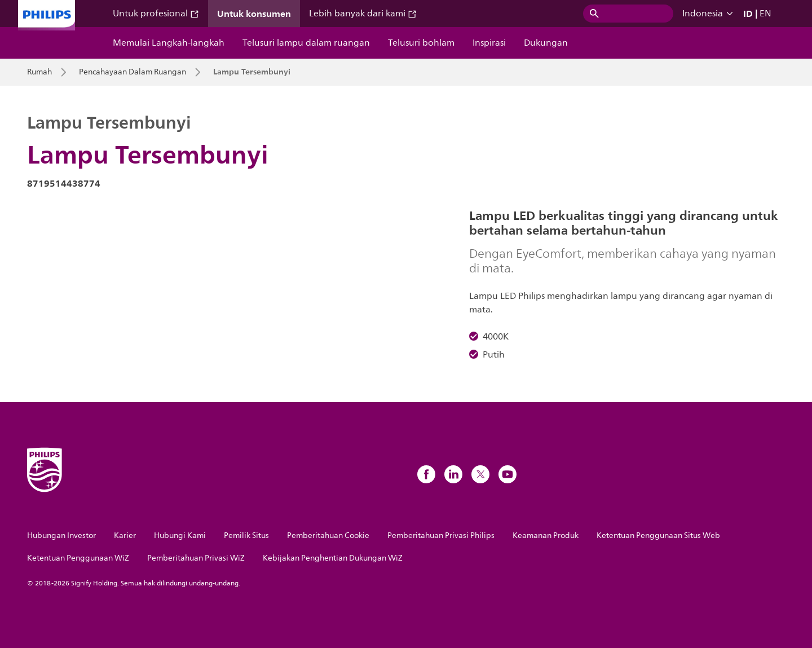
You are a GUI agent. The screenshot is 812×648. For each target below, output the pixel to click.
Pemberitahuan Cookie (328, 535)
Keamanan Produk (546, 535)
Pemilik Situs (246, 535)
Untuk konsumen (254, 14)
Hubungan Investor (61, 535)
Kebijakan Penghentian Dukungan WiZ (333, 558)
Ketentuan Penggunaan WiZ (78, 558)
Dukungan (546, 43)
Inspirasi (489, 43)
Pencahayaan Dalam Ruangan (133, 72)
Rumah (39, 72)
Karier (125, 535)
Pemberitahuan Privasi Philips (441, 535)
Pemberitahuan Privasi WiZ (196, 558)
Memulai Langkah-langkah (169, 43)
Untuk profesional (156, 14)
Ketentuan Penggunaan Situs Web (658, 535)
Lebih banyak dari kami (363, 14)
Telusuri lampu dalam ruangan (306, 43)
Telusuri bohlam (421, 43)
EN (765, 14)
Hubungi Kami (180, 535)
